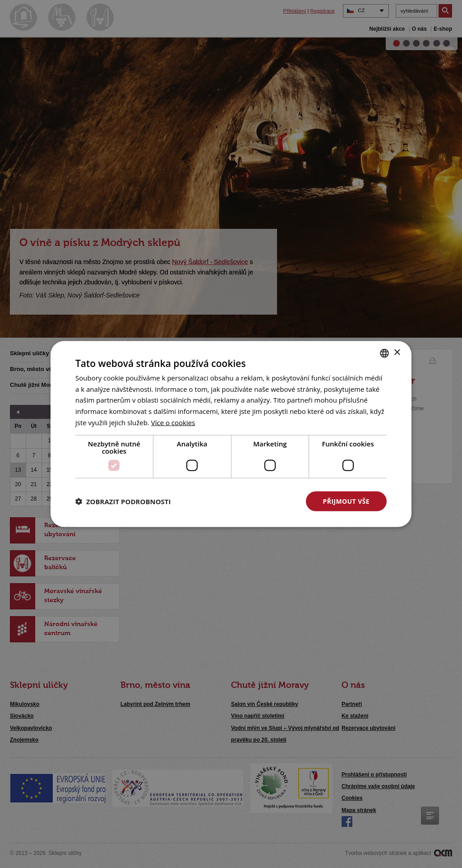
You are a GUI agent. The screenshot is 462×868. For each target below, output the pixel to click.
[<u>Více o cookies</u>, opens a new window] (173, 422)
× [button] (397, 353)
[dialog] (231, 434)
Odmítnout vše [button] (254, 501)
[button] (123, 501)
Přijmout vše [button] (346, 501)
